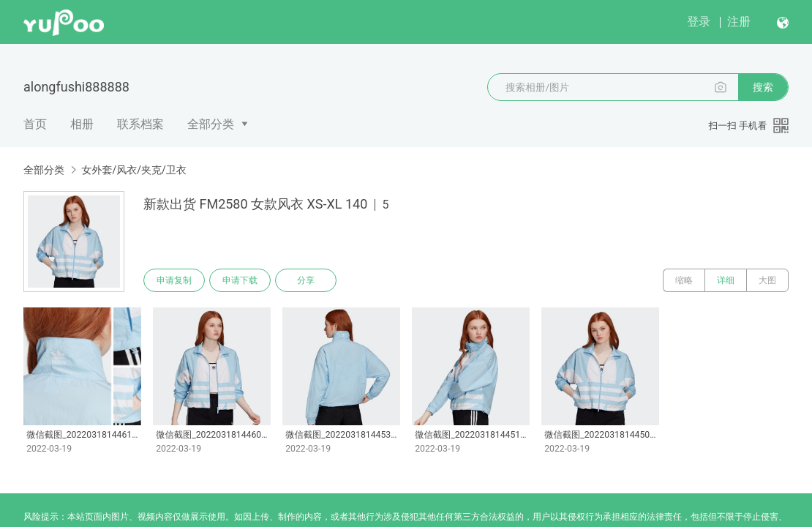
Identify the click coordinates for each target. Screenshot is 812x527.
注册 (739, 22)
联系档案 (140, 124)
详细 (726, 280)
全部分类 (211, 124)
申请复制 (174, 280)
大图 (767, 280)
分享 (306, 280)
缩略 (684, 280)
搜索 (763, 87)
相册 (82, 124)
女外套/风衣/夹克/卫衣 (134, 170)
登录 (699, 22)
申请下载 (240, 280)
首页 (35, 124)
